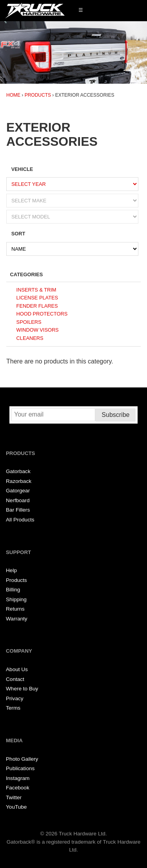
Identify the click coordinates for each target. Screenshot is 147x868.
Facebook (18, 788)
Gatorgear (18, 491)
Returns (15, 609)
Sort (18, 234)
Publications (20, 768)
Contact (15, 679)
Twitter (14, 797)
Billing (13, 590)
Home (13, 95)
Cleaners (30, 338)
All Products (20, 520)
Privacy (15, 698)
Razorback (19, 481)
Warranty (17, 619)
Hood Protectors (42, 314)
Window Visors (38, 330)
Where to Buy (22, 689)
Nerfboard (18, 500)
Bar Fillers (18, 510)
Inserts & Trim (36, 290)
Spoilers (29, 322)
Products (38, 95)
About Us (17, 669)
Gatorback (18, 471)
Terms (13, 708)
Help (11, 570)
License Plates (37, 298)
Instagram (18, 778)
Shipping (16, 599)
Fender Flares (37, 306)
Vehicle (22, 169)
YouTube (16, 807)
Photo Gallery (22, 759)
